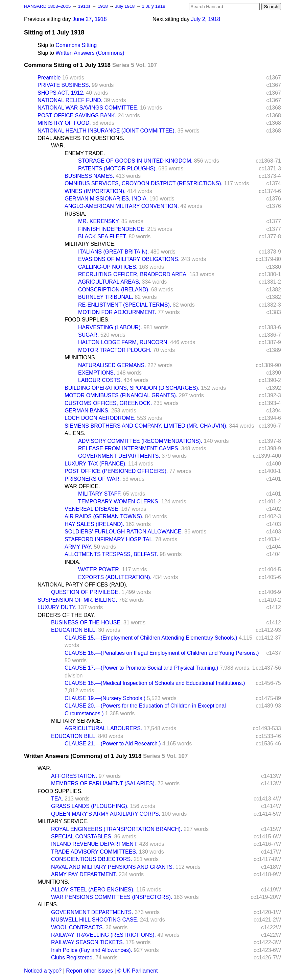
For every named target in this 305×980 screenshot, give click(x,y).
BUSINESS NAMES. (89, 176)
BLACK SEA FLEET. (103, 236)
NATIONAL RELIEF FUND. (70, 100)
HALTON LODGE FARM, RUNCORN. (123, 342)
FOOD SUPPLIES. (87, 320)
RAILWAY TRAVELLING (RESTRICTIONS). (103, 935)
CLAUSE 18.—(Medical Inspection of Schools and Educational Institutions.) (155, 683)
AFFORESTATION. (74, 776)
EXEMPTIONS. (97, 373)
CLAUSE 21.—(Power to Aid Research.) (113, 744)
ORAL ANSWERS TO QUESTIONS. (81, 138)
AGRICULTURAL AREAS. (109, 282)
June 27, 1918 (89, 19)
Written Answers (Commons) (90, 53)
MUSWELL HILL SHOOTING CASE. (95, 920)
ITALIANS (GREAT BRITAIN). (114, 252)
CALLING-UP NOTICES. (108, 267)
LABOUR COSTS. (100, 380)
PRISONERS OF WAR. (93, 479)
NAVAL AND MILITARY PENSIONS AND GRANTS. (112, 867)
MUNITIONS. (80, 357)
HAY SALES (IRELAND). (94, 524)
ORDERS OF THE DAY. (66, 615)
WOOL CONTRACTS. (78, 927)
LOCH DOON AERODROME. (100, 418)
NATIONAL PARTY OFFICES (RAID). (83, 585)
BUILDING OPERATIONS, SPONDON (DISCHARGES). (132, 388)
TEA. (57, 799)
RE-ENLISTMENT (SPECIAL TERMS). (125, 305)
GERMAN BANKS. (87, 411)
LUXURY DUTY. (57, 607)
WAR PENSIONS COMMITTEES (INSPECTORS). (112, 897)
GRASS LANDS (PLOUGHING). (90, 806)
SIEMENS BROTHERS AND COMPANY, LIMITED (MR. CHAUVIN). (146, 426)
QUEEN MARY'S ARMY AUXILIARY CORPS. (106, 814)
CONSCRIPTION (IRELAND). (114, 290)
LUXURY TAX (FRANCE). (96, 464)
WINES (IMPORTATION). (95, 191)
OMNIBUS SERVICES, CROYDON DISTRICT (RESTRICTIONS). (144, 183)
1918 (103, 6)
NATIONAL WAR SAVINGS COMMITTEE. (88, 108)
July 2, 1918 (206, 19)
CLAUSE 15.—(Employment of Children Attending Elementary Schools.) (151, 638)
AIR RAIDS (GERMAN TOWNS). (104, 516)
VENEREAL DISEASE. (92, 509)
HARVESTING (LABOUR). (110, 327)
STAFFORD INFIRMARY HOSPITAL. (109, 539)
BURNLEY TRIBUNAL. (106, 297)
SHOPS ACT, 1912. (61, 93)
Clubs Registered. (73, 958)
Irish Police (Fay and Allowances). (92, 950)
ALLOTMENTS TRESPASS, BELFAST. (111, 554)
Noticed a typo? (43, 971)
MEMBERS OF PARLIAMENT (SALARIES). (104, 783)
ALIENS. (75, 433)
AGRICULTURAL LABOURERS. (103, 728)
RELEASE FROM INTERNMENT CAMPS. (129, 448)
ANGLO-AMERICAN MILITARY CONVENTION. (122, 206)
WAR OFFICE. (82, 486)
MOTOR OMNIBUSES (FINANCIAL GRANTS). (121, 395)
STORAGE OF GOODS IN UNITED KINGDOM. (135, 161)
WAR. (58, 146)
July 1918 (125, 6)
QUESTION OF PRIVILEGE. (86, 592)
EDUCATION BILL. (74, 630)
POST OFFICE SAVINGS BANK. (77, 115)
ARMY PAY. (78, 547)
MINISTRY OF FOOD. (64, 123)
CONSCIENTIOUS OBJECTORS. (92, 859)
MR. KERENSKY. (99, 221)
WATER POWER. (99, 569)
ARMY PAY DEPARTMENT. (84, 874)
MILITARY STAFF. (100, 494)
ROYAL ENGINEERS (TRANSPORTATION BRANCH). (117, 829)
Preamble (49, 78)
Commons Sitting (76, 45)
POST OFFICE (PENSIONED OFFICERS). (116, 471)
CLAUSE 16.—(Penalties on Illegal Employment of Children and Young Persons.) (162, 653)
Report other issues (89, 971)
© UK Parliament (137, 971)
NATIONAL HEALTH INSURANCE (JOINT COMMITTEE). (107, 131)
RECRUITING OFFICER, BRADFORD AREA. (133, 274)
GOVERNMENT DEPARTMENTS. (119, 456)
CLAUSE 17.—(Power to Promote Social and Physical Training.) (141, 668)
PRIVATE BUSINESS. (64, 85)
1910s (85, 6)
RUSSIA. (75, 214)
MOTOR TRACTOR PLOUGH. (115, 350)
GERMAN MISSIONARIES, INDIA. (106, 199)
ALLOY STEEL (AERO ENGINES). (93, 890)
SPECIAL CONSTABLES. (82, 836)
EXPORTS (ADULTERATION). (115, 577)
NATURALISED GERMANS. (112, 365)
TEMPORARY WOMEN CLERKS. (119, 501)
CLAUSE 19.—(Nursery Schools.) (105, 698)
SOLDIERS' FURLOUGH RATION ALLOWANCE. (124, 532)
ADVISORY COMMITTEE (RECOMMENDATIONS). (140, 441)
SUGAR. (88, 335)
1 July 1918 (154, 6)
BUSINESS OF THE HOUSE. (87, 623)
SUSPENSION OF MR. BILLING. (77, 600)
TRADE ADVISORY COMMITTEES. (94, 852)
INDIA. (73, 562)
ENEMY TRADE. (85, 153)
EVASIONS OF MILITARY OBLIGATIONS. (129, 259)
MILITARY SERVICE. (90, 244)
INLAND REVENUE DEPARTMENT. (94, 844)
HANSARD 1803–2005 (47, 6)
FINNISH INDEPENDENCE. (112, 229)
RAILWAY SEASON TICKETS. (88, 942)
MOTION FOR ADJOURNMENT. (117, 312)
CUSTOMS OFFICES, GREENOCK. (108, 403)
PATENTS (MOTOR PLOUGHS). (118, 169)
